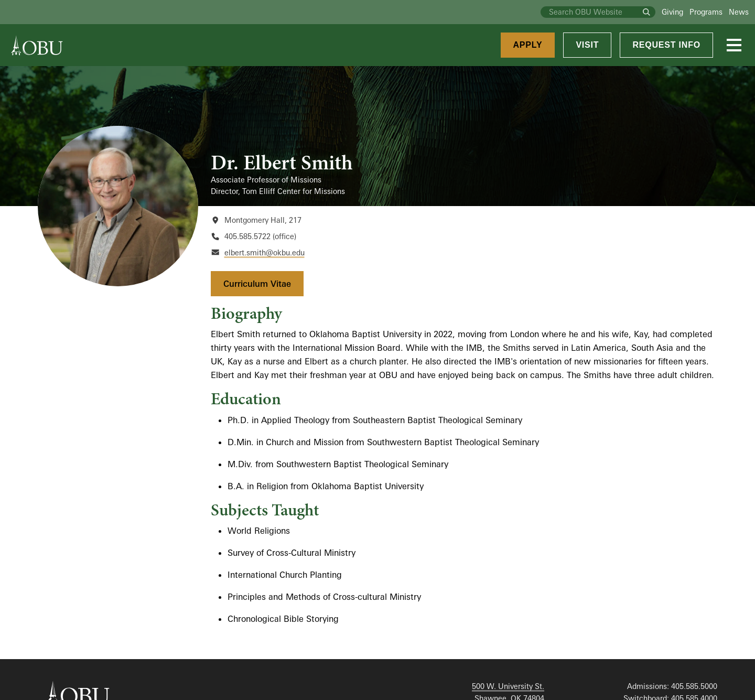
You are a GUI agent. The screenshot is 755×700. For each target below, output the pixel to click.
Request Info (666, 45)
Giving (672, 12)
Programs (706, 12)
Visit (587, 45)
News (739, 12)
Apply (528, 45)
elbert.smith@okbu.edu (265, 252)
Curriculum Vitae (257, 284)
